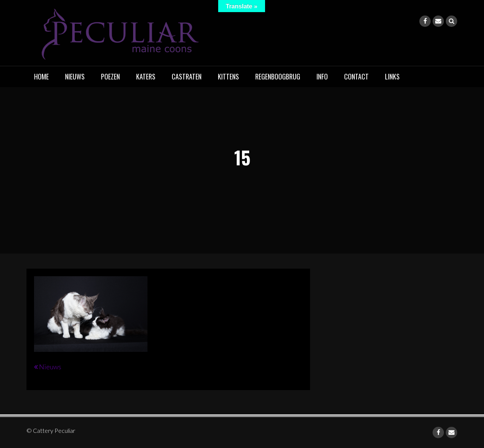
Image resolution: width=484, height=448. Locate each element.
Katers (146, 76)
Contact (356, 76)
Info (322, 76)
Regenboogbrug (278, 76)
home (41, 76)
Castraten (187, 76)
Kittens (228, 76)
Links (392, 76)
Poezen (110, 76)
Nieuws (75, 76)
